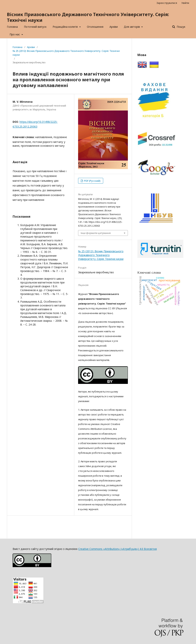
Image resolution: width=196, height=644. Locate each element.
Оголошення (95, 27)
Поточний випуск (35, 27)
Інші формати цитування (96, 233)
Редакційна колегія (66, 27)
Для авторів (132, 27)
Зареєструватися (167, 3)
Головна (12, 27)
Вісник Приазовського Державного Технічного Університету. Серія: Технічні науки (88, 17)
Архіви (114, 27)
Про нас (15, 34)
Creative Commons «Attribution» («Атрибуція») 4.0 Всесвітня (118, 549)
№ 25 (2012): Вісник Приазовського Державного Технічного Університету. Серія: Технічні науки (66, 53)
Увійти (185, 3)
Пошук (181, 27)
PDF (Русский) (92, 181)
